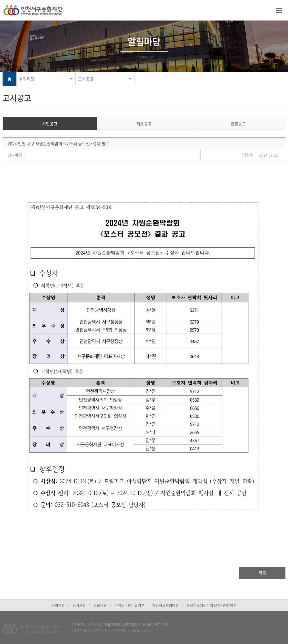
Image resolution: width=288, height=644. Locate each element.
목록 (262, 573)
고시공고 (86, 79)
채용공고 (144, 124)
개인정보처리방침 (166, 605)
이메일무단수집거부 (130, 605)
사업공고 (50, 124)
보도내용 (100, 605)
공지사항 (79, 605)
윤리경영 (58, 605)
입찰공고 (238, 124)
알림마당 (27, 79)
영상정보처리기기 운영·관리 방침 (212, 605)
